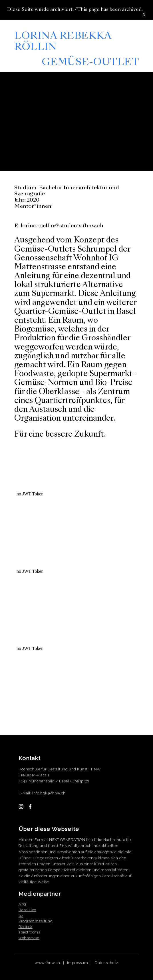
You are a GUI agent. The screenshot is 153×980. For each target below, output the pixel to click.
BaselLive (27, 910)
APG (23, 904)
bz (21, 916)
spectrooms (29, 932)
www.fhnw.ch (48, 963)
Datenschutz (106, 963)
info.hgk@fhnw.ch (49, 793)
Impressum (78, 963)
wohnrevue (29, 938)
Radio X (26, 927)
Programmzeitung (36, 921)
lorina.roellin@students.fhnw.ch (62, 226)
